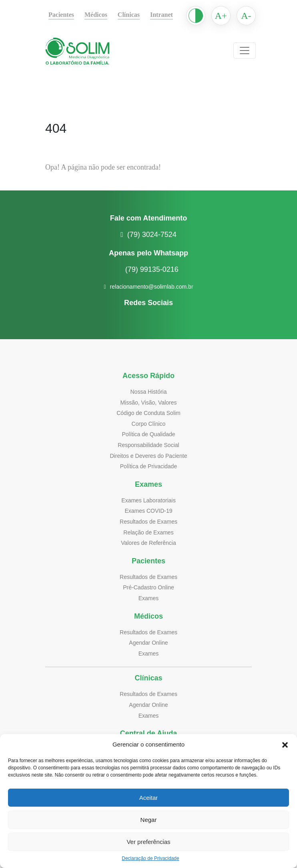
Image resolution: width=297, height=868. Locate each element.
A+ (231, 16)
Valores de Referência (148, 543)
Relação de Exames (148, 532)
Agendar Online (149, 642)
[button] (285, 745)
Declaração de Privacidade (151, 858)
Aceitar (148, 798)
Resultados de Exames (149, 521)
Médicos (101, 15)
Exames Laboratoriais (148, 500)
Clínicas (136, 15)
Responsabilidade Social (148, 445)
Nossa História (148, 392)
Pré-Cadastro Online (148, 587)
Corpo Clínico (149, 424)
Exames (148, 598)
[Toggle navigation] (254, 51)
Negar (149, 820)
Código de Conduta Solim (149, 413)
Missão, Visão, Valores (149, 402)
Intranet (171, 15)
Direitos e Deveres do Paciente (149, 456)
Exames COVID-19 (148, 511)
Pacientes (63, 15)
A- (256, 16)
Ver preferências (148, 842)
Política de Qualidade (149, 434)
